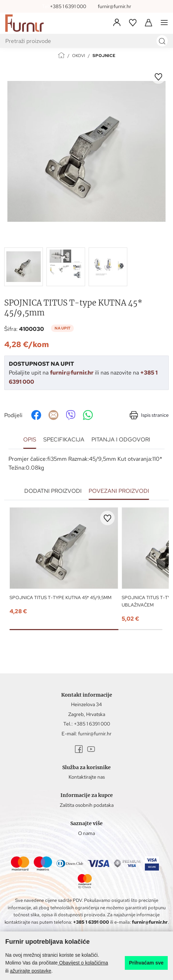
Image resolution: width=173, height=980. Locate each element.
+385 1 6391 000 (68, 6)
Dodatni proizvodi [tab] (53, 491)
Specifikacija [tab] (64, 439)
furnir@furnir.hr (114, 6)
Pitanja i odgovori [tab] (121, 439)
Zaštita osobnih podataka (87, 805)
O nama (86, 833)
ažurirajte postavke (31, 971)
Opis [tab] (30, 439)
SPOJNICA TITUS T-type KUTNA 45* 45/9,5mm (60, 598)
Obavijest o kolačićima (83, 963)
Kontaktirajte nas (87, 777)
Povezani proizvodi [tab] (119, 491)
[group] (86, 151)
